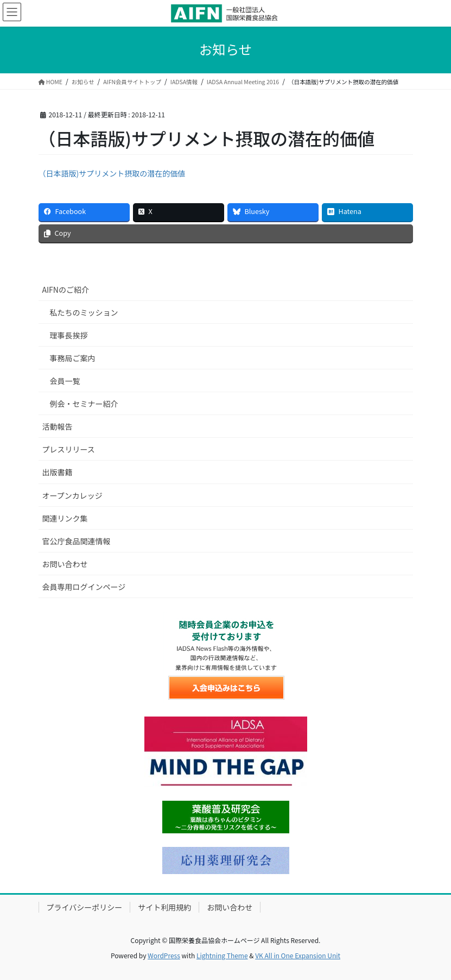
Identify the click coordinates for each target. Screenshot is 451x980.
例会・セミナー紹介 (84, 404)
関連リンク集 (65, 518)
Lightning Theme (222, 955)
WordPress (164, 955)
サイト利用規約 (164, 907)
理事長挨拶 (69, 335)
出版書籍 (58, 472)
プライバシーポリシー (85, 907)
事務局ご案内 (73, 358)
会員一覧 (65, 381)
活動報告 (58, 426)
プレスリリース (69, 449)
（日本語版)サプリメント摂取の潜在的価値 (112, 173)
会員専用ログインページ (84, 587)
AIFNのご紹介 (66, 290)
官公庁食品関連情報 (77, 541)
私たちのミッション (84, 312)
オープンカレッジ (72, 495)
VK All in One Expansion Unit (298, 955)
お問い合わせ (65, 564)
